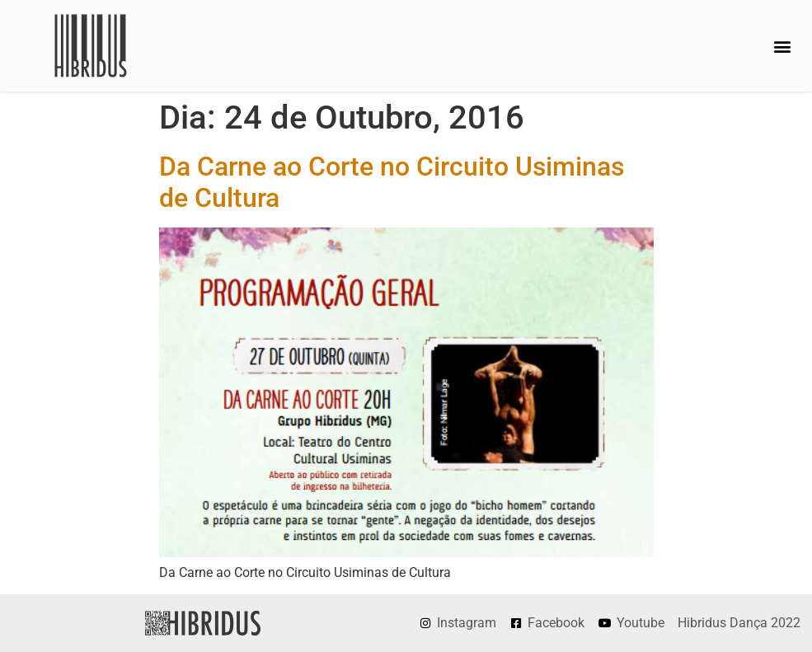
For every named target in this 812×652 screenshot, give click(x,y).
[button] (782, 46)
